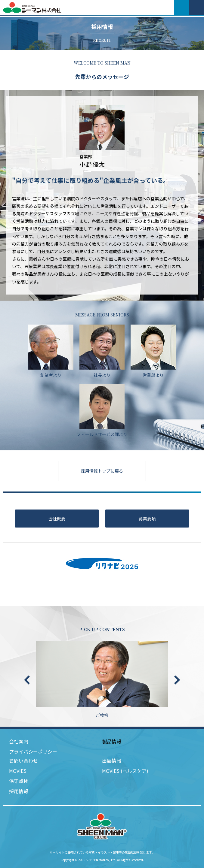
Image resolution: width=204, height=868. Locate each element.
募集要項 (147, 519)
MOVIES (18, 771)
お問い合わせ (23, 761)
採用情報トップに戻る (102, 471)
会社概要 (57, 519)
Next (177, 680)
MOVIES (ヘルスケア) (125, 771)
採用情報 (19, 791)
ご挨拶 (102, 680)
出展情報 (112, 761)
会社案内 (19, 741)
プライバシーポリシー (33, 752)
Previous (27, 680)
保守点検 (19, 781)
